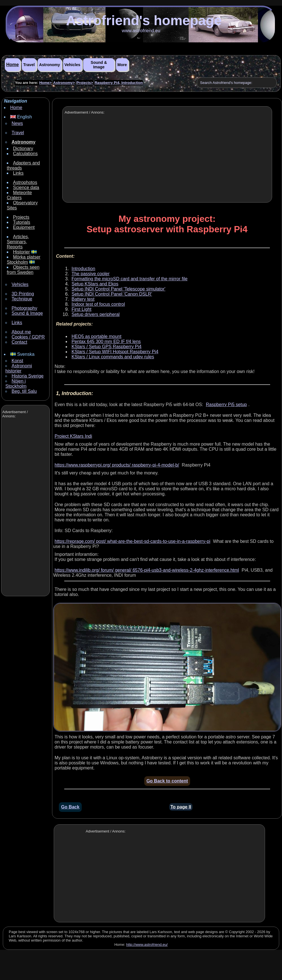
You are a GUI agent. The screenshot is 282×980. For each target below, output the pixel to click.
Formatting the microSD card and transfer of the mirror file (130, 279)
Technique (22, 299)
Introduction (83, 269)
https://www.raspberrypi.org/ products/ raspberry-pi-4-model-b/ (117, 465)
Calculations (25, 154)
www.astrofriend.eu (141, 31)
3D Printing (23, 294)
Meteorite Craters (19, 195)
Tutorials (22, 222)
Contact (19, 342)
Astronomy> (64, 83)
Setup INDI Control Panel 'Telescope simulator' (119, 289)
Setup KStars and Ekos (95, 284)
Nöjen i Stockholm (16, 384)
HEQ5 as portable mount (96, 336)
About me (21, 332)
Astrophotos (25, 182)
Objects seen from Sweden (23, 270)
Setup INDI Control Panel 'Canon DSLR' (112, 294)
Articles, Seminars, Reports (18, 242)
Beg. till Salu (24, 391)
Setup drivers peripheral (96, 314)
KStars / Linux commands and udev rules (113, 357)
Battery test (83, 299)
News (17, 123)
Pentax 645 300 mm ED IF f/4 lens (106, 342)
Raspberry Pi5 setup (226, 405)
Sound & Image (99, 65)
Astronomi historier (19, 368)
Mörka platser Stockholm (24, 260)
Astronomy (49, 65)
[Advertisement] (25, 508)
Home (12, 65)
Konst (17, 361)
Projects (21, 217)
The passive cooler (91, 274)
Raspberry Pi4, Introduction (119, 83)
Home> (46, 83)
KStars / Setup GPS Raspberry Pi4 (106, 347)
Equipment (24, 227)
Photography (24, 308)
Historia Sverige (28, 376)
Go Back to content (167, 781)
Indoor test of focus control (98, 304)
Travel (29, 65)
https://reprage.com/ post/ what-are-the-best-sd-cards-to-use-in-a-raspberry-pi (132, 541)
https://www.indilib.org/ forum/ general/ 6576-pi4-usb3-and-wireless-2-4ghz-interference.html (147, 570)
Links (18, 173)
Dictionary (23, 148)
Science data (26, 187)
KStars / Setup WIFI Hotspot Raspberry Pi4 (115, 352)
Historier (21, 252)
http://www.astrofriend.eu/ (147, 945)
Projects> (85, 83)
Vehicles (72, 65)
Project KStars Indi (73, 436)
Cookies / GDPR (28, 337)
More (122, 65)
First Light (81, 309)
